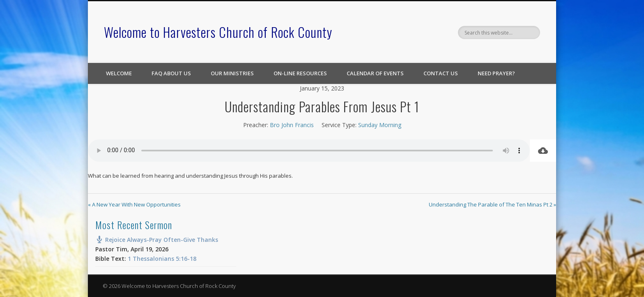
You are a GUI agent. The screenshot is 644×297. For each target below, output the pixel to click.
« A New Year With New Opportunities (134, 204)
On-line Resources (300, 73)
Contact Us (441, 73)
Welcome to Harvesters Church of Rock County (218, 32)
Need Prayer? (496, 73)
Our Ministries (232, 73)
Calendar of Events (375, 73)
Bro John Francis (292, 125)
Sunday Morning (380, 125)
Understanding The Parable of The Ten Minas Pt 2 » (492, 204)
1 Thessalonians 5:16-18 (162, 259)
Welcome (119, 73)
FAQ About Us (171, 73)
